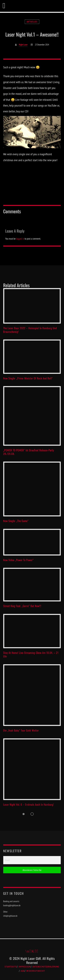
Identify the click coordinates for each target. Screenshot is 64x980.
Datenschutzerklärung (46, 967)
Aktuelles (32, 22)
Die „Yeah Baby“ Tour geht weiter (21, 730)
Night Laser (23, 45)
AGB (23, 971)
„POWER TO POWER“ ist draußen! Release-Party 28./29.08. (29, 452)
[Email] (32, 860)
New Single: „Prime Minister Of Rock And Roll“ (28, 378)
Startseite (11, 967)
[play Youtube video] (32, 132)
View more (32, 306)
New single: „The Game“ (16, 521)
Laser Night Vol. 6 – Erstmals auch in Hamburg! (29, 804)
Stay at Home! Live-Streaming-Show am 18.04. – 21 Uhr (31, 654)
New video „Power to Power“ (19, 560)
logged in (20, 239)
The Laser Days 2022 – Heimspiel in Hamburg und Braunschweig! (30, 330)
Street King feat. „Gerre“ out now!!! (22, 606)
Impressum (25, 967)
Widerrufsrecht (36, 971)
